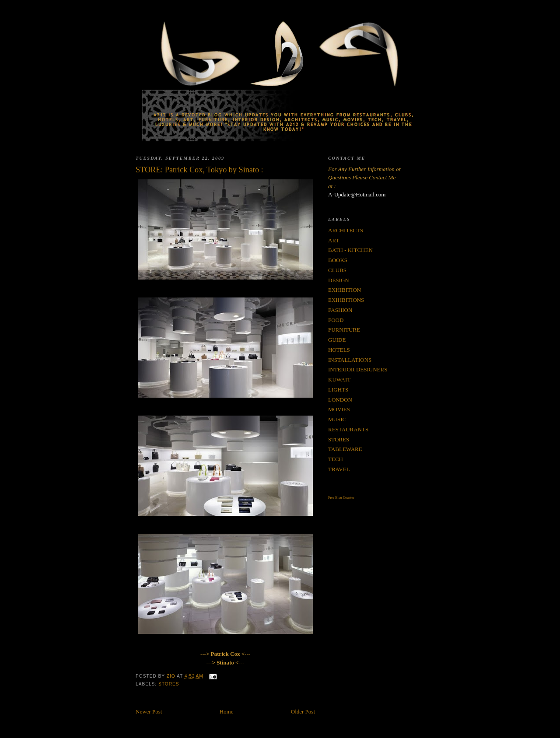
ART (334, 240)
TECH (336, 459)
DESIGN (339, 280)
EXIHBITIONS (346, 300)
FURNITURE (344, 330)
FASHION (340, 310)
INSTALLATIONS (350, 360)
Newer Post (149, 712)
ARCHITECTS (346, 230)
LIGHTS (338, 390)
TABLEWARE (345, 449)
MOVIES (339, 409)
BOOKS (338, 260)
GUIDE (337, 340)
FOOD (336, 320)
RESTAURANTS (348, 429)
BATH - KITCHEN (350, 250)
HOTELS (339, 350)
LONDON (340, 400)
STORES (169, 684)
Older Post (303, 712)
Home (227, 712)
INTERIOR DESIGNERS (358, 369)
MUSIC (337, 419)
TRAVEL (339, 469)
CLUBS (337, 270)
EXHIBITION (345, 290)
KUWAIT (339, 379)
